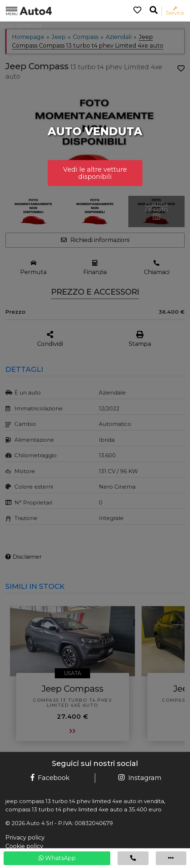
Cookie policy (24, 846)
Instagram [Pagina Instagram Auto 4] (140, 778)
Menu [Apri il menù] (12, 11)
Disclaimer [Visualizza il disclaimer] (23, 557)
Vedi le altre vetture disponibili (95, 173)
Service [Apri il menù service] (175, 11)
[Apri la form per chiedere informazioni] (95, 240)
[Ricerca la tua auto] (154, 10)
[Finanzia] (95, 268)
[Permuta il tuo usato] (34, 268)
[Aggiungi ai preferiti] (181, 69)
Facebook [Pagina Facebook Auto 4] (50, 778)
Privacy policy (25, 838)
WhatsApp (57, 858)
